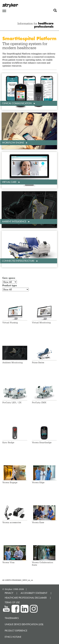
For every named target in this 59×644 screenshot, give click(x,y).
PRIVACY (9, 593)
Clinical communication (17, 103)
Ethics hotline (13, 637)
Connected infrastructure (18, 261)
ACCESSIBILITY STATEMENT (34, 593)
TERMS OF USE (12, 602)
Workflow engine (13, 143)
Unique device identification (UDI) (24, 624)
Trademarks (12, 618)
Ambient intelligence (14, 221)
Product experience (16, 631)
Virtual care (10, 182)
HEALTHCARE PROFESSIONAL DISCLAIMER (26, 598)
